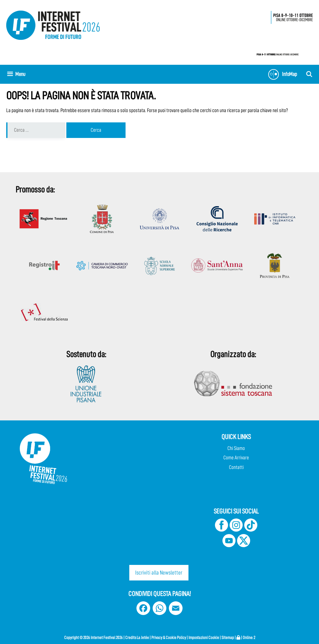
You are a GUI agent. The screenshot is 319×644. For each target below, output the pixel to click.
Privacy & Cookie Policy (169, 637)
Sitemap (228, 637)
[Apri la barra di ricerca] (309, 74)
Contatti (236, 467)
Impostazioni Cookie (204, 637)
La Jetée (143, 637)
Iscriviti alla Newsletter (159, 573)
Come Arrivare (236, 458)
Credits (131, 637)
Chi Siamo (236, 448)
